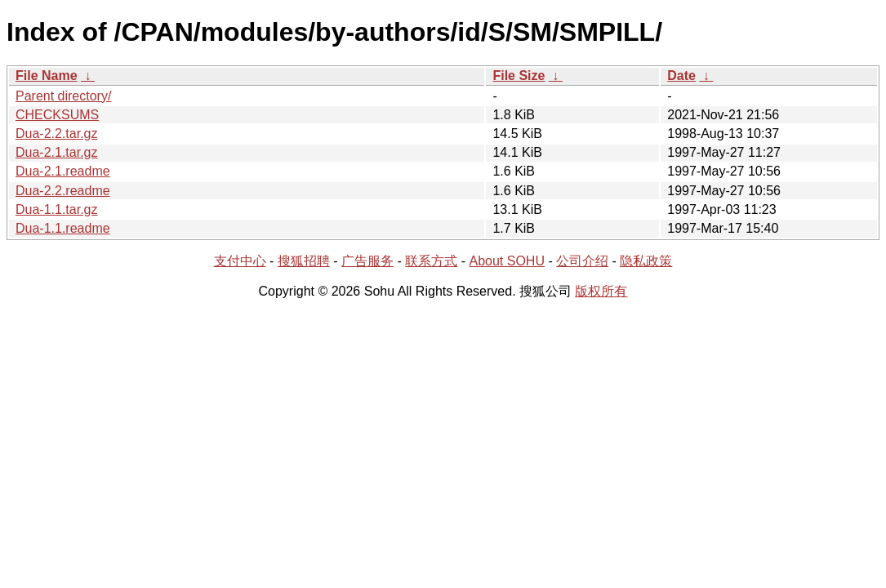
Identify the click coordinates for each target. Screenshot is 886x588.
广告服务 (367, 261)
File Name (47, 76)
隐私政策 (646, 261)
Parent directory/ (63, 96)
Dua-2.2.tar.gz (57, 134)
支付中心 (240, 261)
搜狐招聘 (304, 261)
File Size (519, 76)
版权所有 (601, 291)
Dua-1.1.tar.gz (57, 209)
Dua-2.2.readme (63, 191)
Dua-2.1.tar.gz (57, 152)
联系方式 (431, 261)
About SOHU (506, 261)
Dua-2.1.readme (63, 171)
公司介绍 (582, 261)
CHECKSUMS (57, 115)
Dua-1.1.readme (63, 228)
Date (681, 76)
